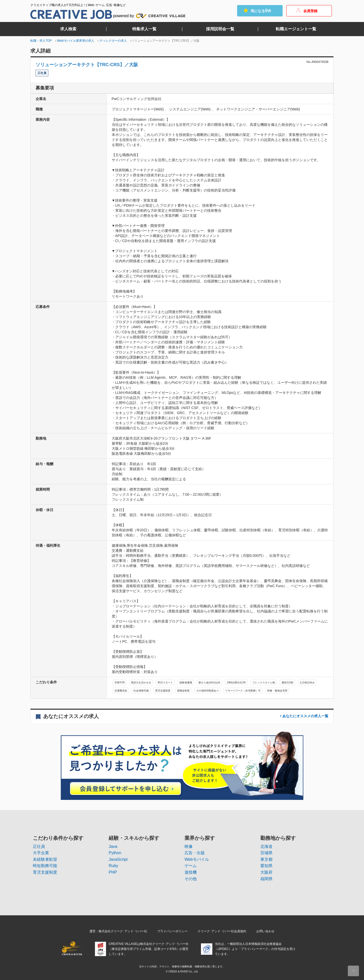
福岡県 (266, 879)
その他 (191, 879)
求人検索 (68, 29)
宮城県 (266, 853)
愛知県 (266, 866)
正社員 (39, 846)
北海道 (266, 846)
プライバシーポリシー (172, 931)
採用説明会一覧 (220, 29)
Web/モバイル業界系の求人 (76, 41)
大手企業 (41, 853)
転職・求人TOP (41, 41)
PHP (113, 872)
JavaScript (118, 859)
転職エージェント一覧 (296, 29)
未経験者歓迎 (45, 859)
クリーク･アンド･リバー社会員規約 (222, 931)
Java (113, 846)
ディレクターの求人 (113, 41)
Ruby (113, 866)
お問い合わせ (265, 931)
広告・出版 (195, 853)
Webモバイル (197, 859)
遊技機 (191, 872)
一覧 (305, 716)
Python (115, 853)
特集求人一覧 (144, 29)
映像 (189, 846)
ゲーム (191, 866)
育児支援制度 (45, 872)
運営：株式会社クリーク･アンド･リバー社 (118, 931)
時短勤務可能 (45, 866)
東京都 (266, 859)
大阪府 (266, 872)
